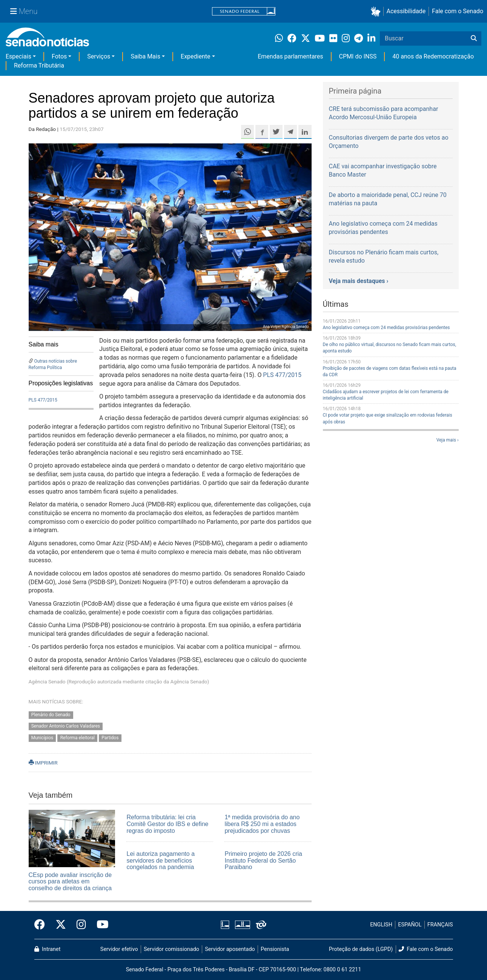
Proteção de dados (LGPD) (361, 949)
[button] (377, 12)
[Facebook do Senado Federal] (42, 925)
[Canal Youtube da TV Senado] (100, 925)
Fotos (59, 56)
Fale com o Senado (458, 11)
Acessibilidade (406, 11)
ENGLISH (381, 925)
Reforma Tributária (39, 65)
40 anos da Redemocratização (433, 56)
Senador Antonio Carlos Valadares (66, 726)
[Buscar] (474, 38)
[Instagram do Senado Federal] (81, 925)
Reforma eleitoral (78, 738)
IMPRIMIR (43, 763)
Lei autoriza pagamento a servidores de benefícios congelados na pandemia (161, 860)
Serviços (99, 56)
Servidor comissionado (171, 949)
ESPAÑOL (410, 925)
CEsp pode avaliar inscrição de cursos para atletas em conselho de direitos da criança (70, 882)
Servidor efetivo (119, 949)
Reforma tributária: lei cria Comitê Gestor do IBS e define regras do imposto (167, 824)
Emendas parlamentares (290, 56)
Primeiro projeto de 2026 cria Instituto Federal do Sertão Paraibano (263, 860)
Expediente (195, 56)
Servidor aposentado (230, 949)
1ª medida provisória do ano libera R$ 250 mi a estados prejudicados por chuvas (262, 824)
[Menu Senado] (24, 11)
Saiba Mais (145, 56)
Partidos (110, 738)
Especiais (18, 56)
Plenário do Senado (51, 715)
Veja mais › (448, 440)
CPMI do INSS (358, 56)
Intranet (48, 949)
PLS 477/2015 (43, 400)
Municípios (42, 738)
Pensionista (275, 949)
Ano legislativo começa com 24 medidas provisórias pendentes (386, 328)
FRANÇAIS (440, 925)
